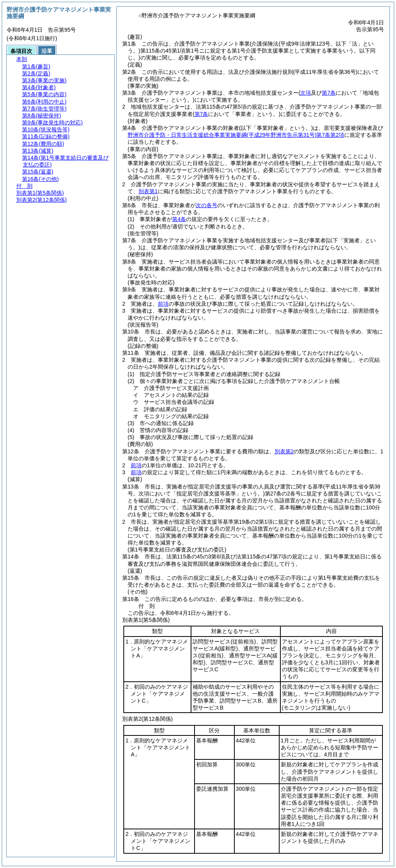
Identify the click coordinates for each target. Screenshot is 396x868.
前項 (163, 304)
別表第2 (284, 451)
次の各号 (207, 205)
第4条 (179, 219)
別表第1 (148, 191)
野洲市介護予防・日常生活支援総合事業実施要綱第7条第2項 (236, 135)
